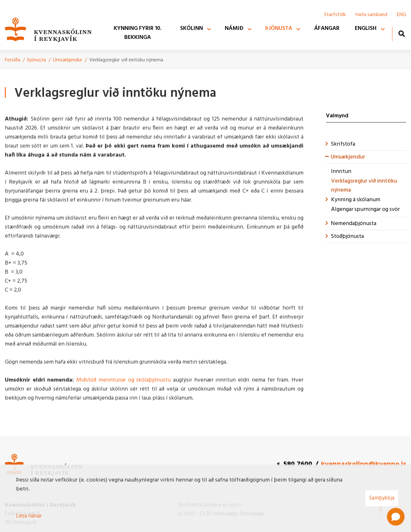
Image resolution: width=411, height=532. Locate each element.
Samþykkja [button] (382, 498)
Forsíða (13, 60)
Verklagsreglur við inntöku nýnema (126, 60)
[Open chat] (396, 517)
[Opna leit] (402, 34)
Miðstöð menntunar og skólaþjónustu (124, 380)
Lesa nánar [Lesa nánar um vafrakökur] (29, 516)
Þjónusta (37, 60)
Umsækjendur (68, 60)
